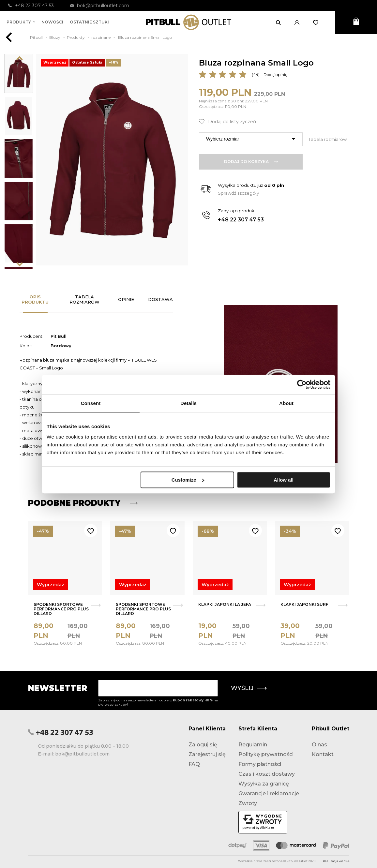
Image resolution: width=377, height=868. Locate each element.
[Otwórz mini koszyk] (356, 22)
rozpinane (101, 37)
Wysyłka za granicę (264, 784)
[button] (299, 22)
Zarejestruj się (207, 754)
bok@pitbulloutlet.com (100, 6)
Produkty (21, 22)
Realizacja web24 (336, 861)
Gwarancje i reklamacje (269, 793)
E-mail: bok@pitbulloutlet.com (74, 754)
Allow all (284, 480)
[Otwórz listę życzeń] (318, 22)
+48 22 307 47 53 (31, 6)
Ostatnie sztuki (89, 22)
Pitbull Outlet (331, 729)
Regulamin (253, 745)
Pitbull (37, 37)
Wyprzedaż (50, 585)
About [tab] (286, 403)
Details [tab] (188, 403)
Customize (188, 480)
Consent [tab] (91, 403)
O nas (319, 745)
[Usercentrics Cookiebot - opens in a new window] (302, 384)
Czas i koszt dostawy (267, 774)
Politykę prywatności (266, 754)
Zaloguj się (203, 745)
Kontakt (323, 754)
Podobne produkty (83, 503)
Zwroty (248, 803)
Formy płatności (260, 764)
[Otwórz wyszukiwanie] (280, 22)
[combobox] (251, 139)
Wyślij (249, 688)
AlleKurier (267, 828)
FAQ (194, 764)
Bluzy (55, 37)
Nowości (52, 22)
